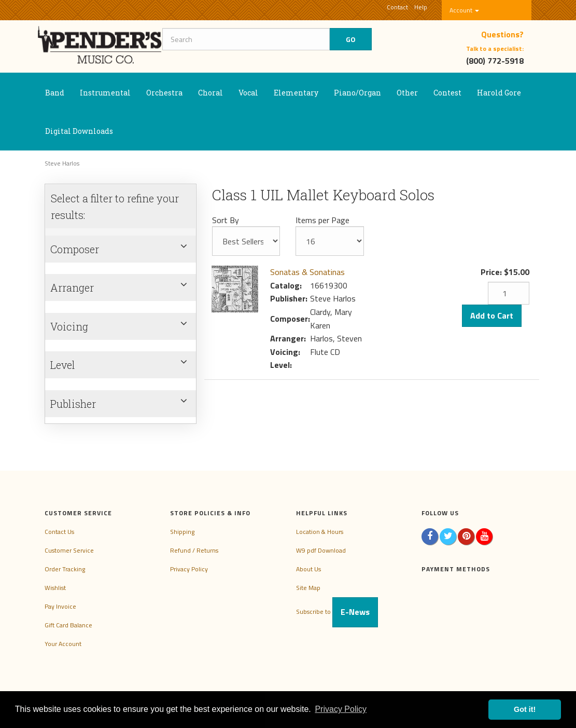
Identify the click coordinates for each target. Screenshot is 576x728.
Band (55, 93)
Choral (210, 93)
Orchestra (164, 93)
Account (464, 10)
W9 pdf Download (321, 550)
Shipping (182, 532)
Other (407, 93)
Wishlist (55, 588)
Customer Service (69, 550)
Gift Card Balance (68, 625)
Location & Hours (320, 532)
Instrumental (105, 93)
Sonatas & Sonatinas (307, 272)
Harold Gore (499, 93)
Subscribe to (337, 612)
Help (421, 7)
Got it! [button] (525, 709)
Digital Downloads (79, 131)
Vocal (248, 93)
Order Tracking (65, 569)
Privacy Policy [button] (341, 709)
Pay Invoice (60, 606)
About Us (308, 569)
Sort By (226, 220)
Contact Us (59, 532)
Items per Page (322, 220)
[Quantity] (509, 293)
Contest (447, 93)
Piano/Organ (357, 93)
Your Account (63, 644)
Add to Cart (492, 315)
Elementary (296, 93)
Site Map (308, 588)
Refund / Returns (194, 550)
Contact (397, 7)
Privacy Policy (189, 569)
